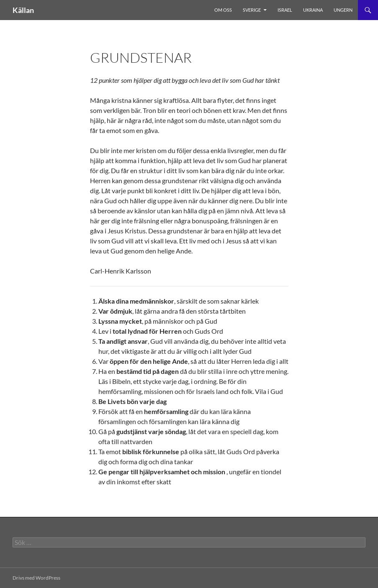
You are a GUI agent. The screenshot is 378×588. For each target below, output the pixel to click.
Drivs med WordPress (36, 578)
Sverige (252, 10)
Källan (23, 10)
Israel (285, 10)
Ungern (343, 10)
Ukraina (313, 10)
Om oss (223, 10)
